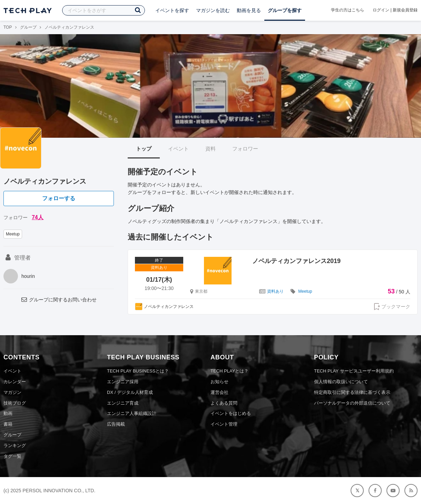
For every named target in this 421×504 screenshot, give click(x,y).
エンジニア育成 (123, 403)
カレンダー (15, 382)
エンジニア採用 (123, 382)
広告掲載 (116, 424)
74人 (38, 217)
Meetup (13, 234)
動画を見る (249, 10)
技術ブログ (15, 403)
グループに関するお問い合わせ (59, 300)
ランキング (15, 445)
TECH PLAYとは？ (229, 371)
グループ (28, 27)
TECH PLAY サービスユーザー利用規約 (354, 371)
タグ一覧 (12, 456)
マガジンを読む (213, 10)
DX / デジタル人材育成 (130, 392)
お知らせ (219, 382)
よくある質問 (224, 403)
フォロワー (245, 149)
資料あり (275, 291)
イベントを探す (172, 10)
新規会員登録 (405, 10)
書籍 (8, 424)
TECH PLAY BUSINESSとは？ (138, 371)
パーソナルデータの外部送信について (352, 403)
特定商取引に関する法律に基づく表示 (352, 392)
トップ (144, 149)
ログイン (381, 10)
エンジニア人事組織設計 (132, 413)
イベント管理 (224, 424)
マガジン (12, 392)
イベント (178, 149)
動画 (8, 413)
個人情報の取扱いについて (341, 382)
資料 (210, 149)
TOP (8, 27)
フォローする (59, 198)
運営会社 (219, 392)
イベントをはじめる (231, 413)
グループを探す (285, 10)
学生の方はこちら (347, 10)
